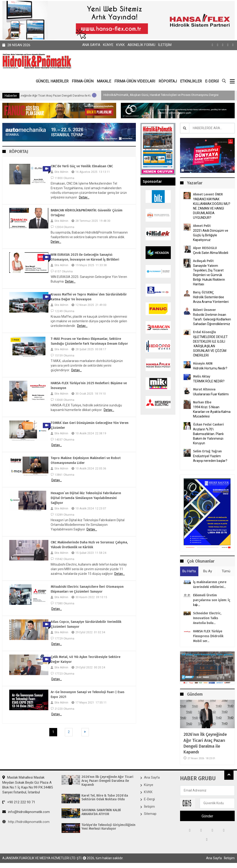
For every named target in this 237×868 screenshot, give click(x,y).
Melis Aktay (202, 376)
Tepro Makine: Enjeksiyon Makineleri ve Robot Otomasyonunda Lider (86, 460)
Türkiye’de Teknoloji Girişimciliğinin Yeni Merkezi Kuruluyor (108, 827)
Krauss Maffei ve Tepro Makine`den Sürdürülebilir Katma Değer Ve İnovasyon (89, 297)
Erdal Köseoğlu (204, 332)
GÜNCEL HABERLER (52, 81)
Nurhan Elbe (202, 402)
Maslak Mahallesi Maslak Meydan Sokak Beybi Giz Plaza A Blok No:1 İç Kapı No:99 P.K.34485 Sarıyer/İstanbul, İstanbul (28, 785)
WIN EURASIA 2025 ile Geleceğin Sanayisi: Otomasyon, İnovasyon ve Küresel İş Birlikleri (85, 257)
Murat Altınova (204, 389)
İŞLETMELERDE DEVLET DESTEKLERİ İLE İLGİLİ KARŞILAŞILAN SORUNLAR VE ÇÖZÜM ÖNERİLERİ (210, 346)
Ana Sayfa (91, 45)
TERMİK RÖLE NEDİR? (209, 381)
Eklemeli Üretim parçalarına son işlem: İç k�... (212, 600)
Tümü (226, 571)
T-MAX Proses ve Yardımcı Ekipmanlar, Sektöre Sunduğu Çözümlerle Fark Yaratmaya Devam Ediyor (89, 341)
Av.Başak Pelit (203, 261)
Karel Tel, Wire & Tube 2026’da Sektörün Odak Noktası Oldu (105, 798)
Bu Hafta (189, 571)
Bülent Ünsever (204, 310)
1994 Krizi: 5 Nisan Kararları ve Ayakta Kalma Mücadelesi (212, 412)
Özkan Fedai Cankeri (208, 425)
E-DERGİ (212, 81)
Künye (108, 45)
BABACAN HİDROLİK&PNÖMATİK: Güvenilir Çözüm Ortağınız (87, 213)
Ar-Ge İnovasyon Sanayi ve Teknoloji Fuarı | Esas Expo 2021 (87, 694)
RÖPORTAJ (168, 81)
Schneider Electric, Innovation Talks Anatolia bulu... (207, 618)
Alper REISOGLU (205, 248)
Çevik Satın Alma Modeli (211, 253)
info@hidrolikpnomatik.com (26, 812)
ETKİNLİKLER (191, 81)
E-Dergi (149, 799)
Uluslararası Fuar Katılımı (211, 394)
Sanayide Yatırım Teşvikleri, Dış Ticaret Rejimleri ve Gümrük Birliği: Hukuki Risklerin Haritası (209, 275)
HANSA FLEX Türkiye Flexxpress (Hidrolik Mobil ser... (208, 636)
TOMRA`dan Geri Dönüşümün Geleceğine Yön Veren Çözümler (90, 425)
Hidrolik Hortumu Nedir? (210, 368)
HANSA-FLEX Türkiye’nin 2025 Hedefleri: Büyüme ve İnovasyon (89, 386)
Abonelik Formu (141, 45)
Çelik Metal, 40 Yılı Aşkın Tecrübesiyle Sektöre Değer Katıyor (86, 659)
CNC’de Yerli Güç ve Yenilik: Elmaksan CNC (82, 166)
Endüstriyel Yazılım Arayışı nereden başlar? (210, 458)
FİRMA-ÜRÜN (83, 81)
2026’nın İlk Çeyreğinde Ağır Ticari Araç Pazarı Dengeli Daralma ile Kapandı (69, 96)
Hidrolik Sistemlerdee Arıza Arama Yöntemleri (211, 299)
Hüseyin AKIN (203, 364)
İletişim (165, 45)
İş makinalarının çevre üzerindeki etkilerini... (210, 585)
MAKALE (104, 81)
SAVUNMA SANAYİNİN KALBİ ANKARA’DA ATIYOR (101, 812)
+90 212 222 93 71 (19, 802)
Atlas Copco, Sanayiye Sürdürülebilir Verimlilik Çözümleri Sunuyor (86, 624)
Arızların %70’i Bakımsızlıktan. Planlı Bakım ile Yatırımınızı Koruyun (208, 436)
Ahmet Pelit (202, 226)
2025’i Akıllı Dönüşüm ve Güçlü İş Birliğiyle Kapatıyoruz (211, 235)
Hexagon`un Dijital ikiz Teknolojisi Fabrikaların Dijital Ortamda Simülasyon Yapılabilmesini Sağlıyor (86, 498)
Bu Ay (208, 571)
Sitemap (150, 814)
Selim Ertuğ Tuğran (207, 451)
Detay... (84, 197)
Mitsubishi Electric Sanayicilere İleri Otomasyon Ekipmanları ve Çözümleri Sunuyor (87, 589)
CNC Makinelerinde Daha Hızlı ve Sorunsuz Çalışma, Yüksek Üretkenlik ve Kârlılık (89, 545)
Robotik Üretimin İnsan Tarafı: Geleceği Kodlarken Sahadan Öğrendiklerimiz (212, 319)
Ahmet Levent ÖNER (208, 194)
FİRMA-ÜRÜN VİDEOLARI (135, 81)
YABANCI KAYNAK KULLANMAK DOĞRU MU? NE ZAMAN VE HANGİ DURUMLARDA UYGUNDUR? (212, 208)
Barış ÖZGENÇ (203, 292)
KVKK (120, 45)
